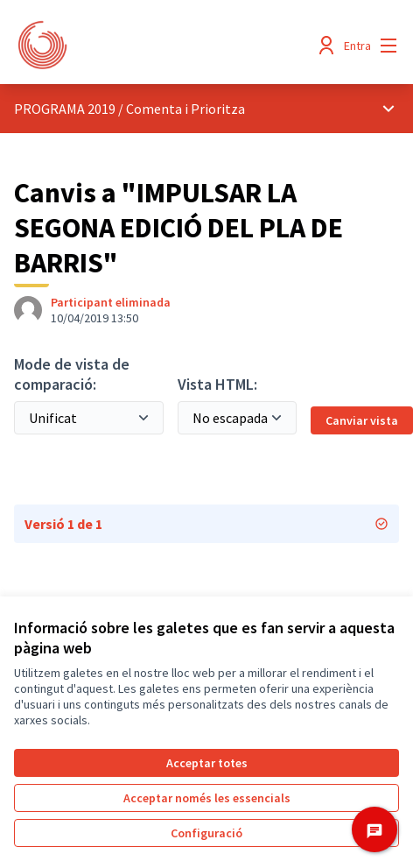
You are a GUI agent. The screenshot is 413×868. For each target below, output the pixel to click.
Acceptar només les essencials (207, 798)
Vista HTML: (217, 384)
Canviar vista (362, 420)
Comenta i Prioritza (185, 109)
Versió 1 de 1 (206, 524)
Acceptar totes (207, 763)
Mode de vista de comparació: (72, 374)
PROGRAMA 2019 (65, 109)
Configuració (206, 833)
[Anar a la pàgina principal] (157, 46)
